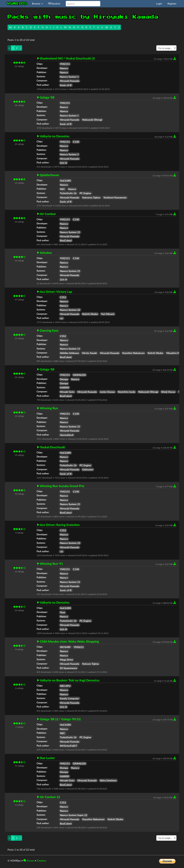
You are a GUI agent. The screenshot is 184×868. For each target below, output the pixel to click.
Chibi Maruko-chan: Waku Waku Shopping (69, 642)
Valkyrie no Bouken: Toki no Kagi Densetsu (70, 680)
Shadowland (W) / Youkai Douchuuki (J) (67, 58)
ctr (62, 318)
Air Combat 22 (50, 797)
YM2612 (79, 647)
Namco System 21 (70, 232)
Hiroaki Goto (67, 392)
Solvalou (46, 253)
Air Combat (48, 214)
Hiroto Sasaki (89, 353)
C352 (63, 297)
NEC (63, 189)
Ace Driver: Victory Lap (56, 292)
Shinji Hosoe (168, 392)
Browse (37, 4)
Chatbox (42, 861)
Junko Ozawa (107, 392)
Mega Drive (66, 660)
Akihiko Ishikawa (69, 353)
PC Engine (85, 193)
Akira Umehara (108, 780)
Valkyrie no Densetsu (55, 136)
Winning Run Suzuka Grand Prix (62, 486)
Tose (63, 612)
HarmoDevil (67, 435)
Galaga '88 (47, 97)
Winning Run (49, 408)
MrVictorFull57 (69, 746)
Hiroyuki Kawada (70, 81)
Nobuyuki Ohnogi (92, 120)
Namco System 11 (70, 349)
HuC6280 (65, 181)
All (10, 27)
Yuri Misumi (108, 314)
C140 (76, 142)
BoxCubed (66, 240)
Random (54, 4)
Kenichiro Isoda (126, 392)
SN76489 (65, 647)
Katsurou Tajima (91, 197)
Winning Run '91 (51, 564)
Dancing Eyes (49, 331)
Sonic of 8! (66, 85)
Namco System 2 (69, 154)
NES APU (65, 686)
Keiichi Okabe (90, 314)
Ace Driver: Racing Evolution (60, 525)
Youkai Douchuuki (53, 447)
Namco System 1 (69, 77)
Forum (29, 861)
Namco (64, 68)
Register (172, 4)
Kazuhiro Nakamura (133, 353)
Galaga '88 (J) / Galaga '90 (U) (60, 719)
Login (159, 4)
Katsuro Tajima (91, 664)
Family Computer (70, 698)
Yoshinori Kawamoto (115, 197)
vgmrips (17, 4)
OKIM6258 (79, 375)
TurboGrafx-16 (68, 193)
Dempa (64, 379)
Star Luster (47, 758)
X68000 (65, 387)
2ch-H (64, 163)
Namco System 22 (70, 310)
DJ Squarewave (69, 668)
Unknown (88, 469)
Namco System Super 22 (74, 815)
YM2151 (65, 64)
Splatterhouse (50, 175)
